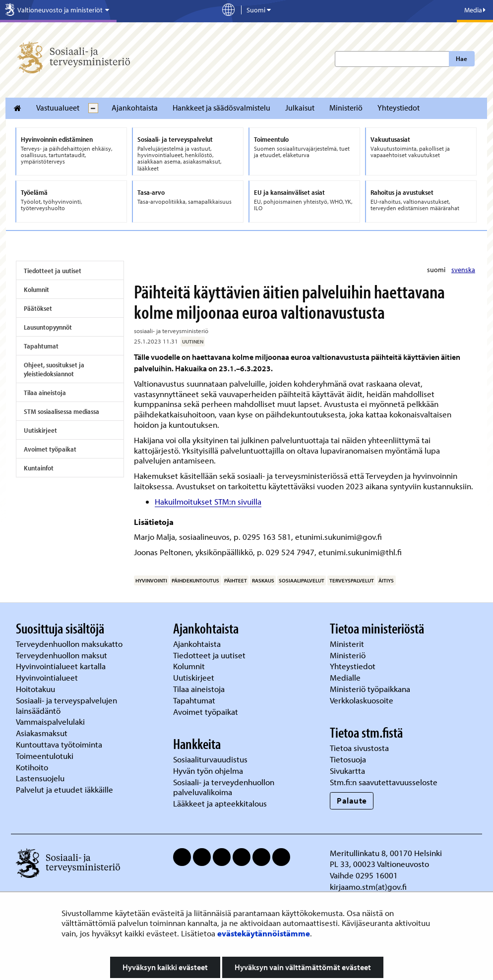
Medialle (346, 677)
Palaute (352, 800)
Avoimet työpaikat (50, 449)
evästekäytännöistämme (264, 933)
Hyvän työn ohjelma (208, 771)
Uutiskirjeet (40, 430)
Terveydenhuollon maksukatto (70, 644)
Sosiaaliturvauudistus (210, 759)
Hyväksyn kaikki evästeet (165, 967)
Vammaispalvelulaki (51, 721)
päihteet (236, 580)
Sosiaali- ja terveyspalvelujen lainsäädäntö (66, 705)
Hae (462, 58)
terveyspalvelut (352, 580)
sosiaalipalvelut (302, 580)
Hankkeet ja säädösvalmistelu (221, 108)
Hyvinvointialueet (48, 677)
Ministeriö (346, 108)
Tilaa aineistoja (45, 393)
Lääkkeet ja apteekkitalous (220, 803)
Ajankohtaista (135, 108)
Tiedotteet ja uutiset (53, 271)
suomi (437, 270)
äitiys (386, 580)
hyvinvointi (151, 580)
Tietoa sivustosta (359, 748)
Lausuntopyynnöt (48, 327)
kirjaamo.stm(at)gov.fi (368, 887)
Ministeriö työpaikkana (371, 689)
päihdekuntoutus (195, 580)
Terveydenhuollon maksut (62, 655)
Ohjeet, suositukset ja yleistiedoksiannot (54, 369)
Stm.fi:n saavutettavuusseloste (384, 782)
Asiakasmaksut (42, 733)
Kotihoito (32, 767)
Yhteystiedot (399, 108)
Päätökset (38, 308)
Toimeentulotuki (46, 756)
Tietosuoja (348, 759)
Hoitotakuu (36, 689)
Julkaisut (300, 108)
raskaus (263, 580)
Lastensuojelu (41, 778)
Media (475, 10)
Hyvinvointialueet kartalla (62, 666)
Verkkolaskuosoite (363, 700)
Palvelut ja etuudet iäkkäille (64, 789)
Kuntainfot (39, 468)
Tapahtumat (41, 346)
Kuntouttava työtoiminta (59, 744)
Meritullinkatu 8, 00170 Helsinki (386, 853)
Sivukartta (347, 771)
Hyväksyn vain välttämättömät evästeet (303, 967)
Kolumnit (36, 289)
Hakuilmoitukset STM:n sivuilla (208, 501)
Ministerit (348, 644)
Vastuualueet (58, 108)
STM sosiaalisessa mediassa (62, 411)
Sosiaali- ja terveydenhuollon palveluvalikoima (224, 787)
